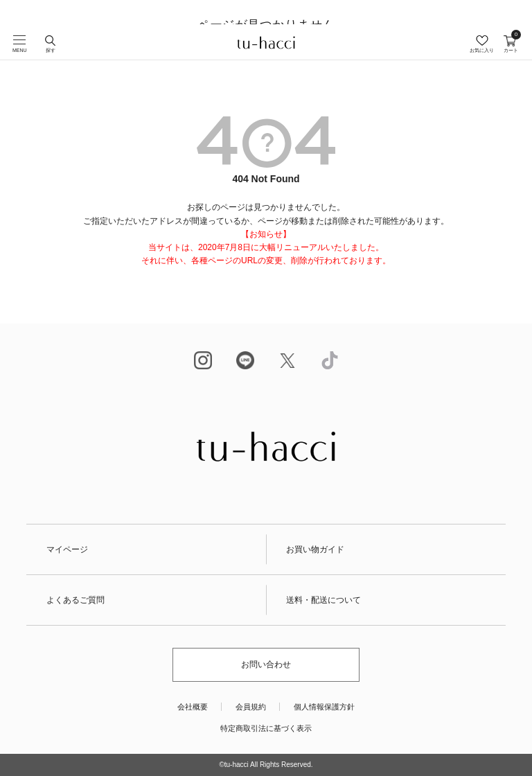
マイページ (67, 549)
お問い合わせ (266, 664)
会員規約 (251, 707)
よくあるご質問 (76, 600)
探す (51, 50)
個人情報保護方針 (324, 707)
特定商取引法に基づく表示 (266, 728)
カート (511, 44)
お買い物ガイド (315, 549)
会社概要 (193, 707)
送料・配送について (323, 600)
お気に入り (482, 50)
